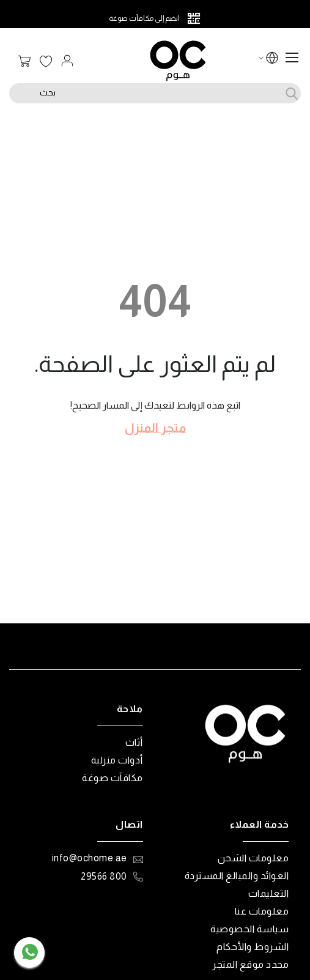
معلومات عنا (262, 911)
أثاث (134, 742)
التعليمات (269, 893)
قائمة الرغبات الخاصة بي (46, 62)
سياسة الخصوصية (249, 929)
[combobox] (155, 93)
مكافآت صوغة (113, 778)
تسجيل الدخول (67, 61)
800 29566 (104, 876)
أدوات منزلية (117, 760)
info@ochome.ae (90, 858)
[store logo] (178, 61)
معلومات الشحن (253, 858)
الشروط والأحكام (253, 947)
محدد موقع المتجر (250, 964)
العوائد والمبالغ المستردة (237, 876)
